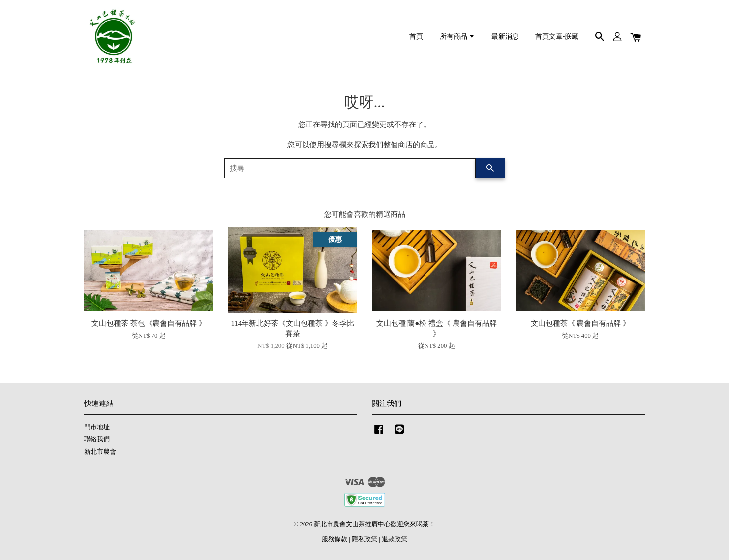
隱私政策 (364, 539)
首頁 (416, 37)
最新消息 (505, 37)
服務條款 (334, 539)
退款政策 (395, 539)
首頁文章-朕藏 (557, 37)
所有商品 (457, 37)
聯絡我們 (97, 439)
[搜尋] (350, 168)
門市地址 (97, 427)
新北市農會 (100, 452)
